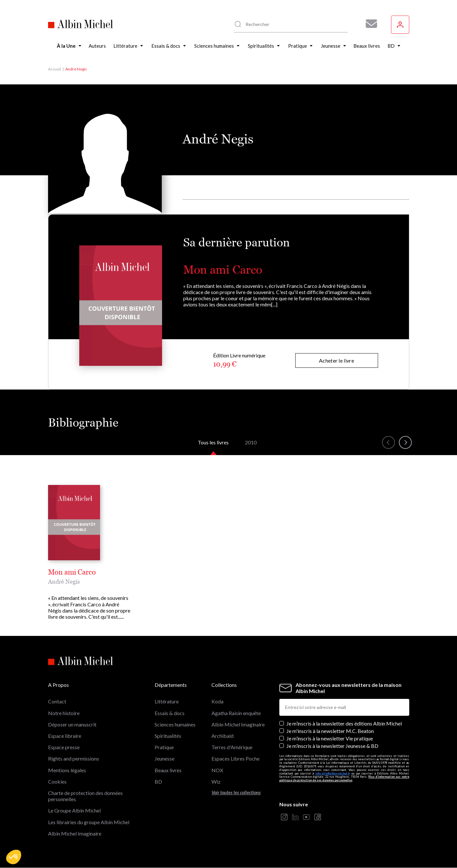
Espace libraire (65, 736)
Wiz (216, 781)
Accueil (55, 69)
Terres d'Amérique (232, 747)
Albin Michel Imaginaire (75, 833)
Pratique (164, 747)
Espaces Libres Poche (235, 758)
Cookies (57, 781)
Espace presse (64, 747)
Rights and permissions (74, 758)
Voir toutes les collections (236, 793)
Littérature (167, 701)
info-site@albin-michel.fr (333, 773)
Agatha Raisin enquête (236, 713)
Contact (57, 701)
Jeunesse (165, 758)
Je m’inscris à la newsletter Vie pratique (330, 738)
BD (158, 781)
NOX (217, 770)
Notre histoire (64, 713)
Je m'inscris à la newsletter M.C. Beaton (330, 731)
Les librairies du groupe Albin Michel (89, 822)
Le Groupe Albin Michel (74, 810)
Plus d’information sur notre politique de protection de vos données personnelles (344, 778)
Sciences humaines (175, 724)
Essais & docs (170, 713)
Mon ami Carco (223, 270)
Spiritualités (168, 736)
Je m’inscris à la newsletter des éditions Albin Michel (344, 723)
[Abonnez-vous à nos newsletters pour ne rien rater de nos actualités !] (369, 24)
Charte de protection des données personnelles (85, 796)
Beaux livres (168, 770)
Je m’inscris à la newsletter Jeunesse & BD (332, 746)
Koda (217, 701)
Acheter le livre (336, 360)
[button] (14, 857)
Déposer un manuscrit (72, 724)
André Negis (64, 582)
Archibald (222, 736)
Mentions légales (67, 770)
